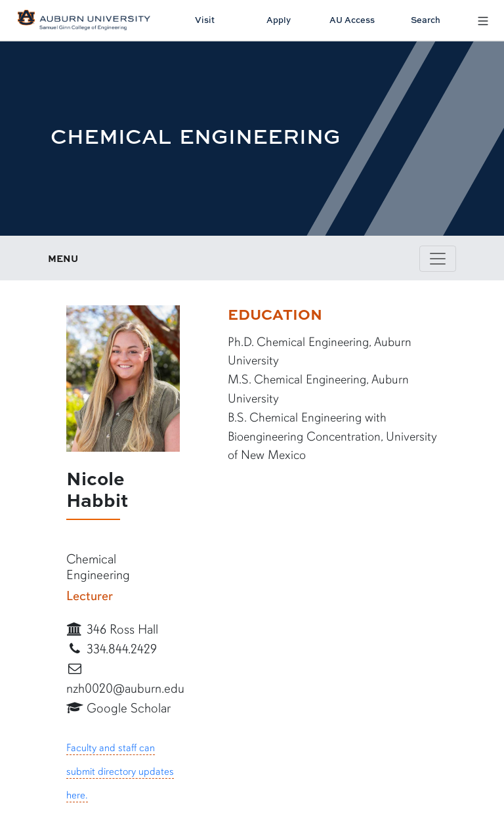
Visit (205, 20)
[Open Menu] (483, 20)
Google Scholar (118, 708)
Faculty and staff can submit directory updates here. (120, 772)
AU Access (352, 20)
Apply (279, 20)
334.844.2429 (112, 649)
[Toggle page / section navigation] (438, 259)
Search (426, 20)
